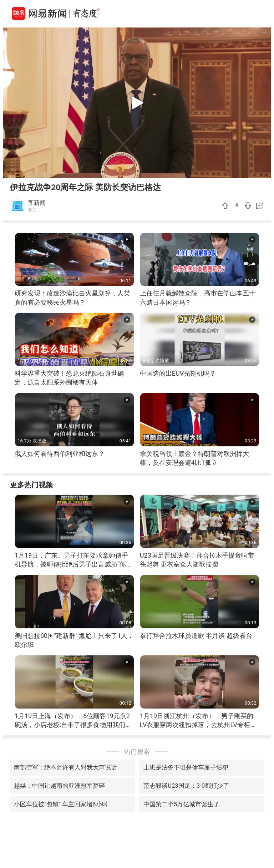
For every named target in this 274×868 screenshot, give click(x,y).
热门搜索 (137, 752)
